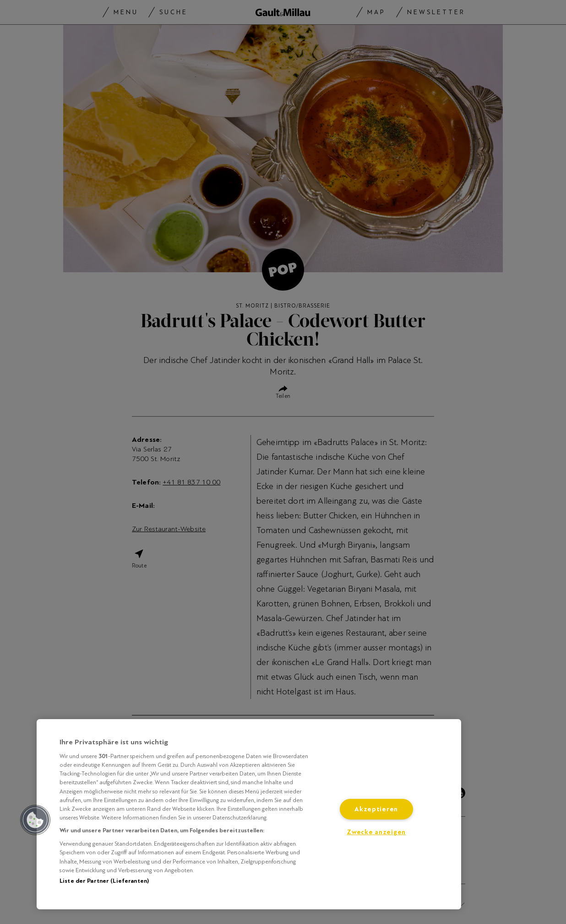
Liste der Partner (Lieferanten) (104, 881)
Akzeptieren (376, 809)
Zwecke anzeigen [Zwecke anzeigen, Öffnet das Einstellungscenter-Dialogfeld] (376, 832)
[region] (249, 814)
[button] (35, 820)
